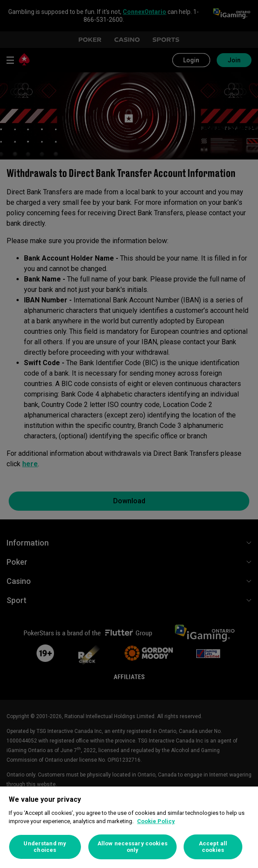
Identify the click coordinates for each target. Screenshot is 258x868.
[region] (129, 827)
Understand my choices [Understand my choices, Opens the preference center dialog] (45, 847)
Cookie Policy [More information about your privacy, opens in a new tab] (156, 821)
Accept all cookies (213, 847)
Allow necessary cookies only (132, 847)
